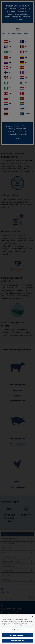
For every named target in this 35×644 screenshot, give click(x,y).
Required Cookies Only (18, 637)
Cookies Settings (17, 631)
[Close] (33, 618)
